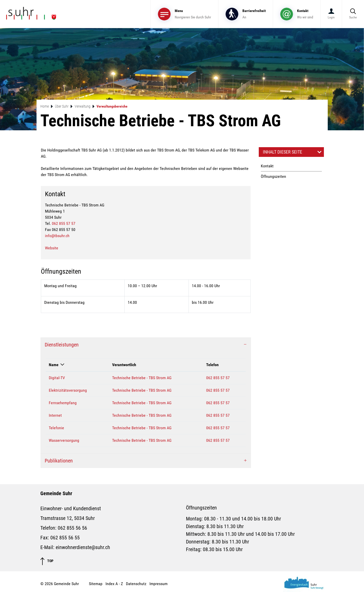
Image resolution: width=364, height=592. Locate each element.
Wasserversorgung (64, 440)
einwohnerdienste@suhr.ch (83, 547)
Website (52, 248)
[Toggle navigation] (184, 14)
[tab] (146, 345)
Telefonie (56, 428)
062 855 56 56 (72, 528)
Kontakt (267, 166)
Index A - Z (114, 584)
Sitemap (96, 584)
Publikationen (59, 461)
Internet (55, 415)
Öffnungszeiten (273, 176)
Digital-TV (57, 378)
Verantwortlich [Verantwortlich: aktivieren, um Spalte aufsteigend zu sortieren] (124, 365)
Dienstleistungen (62, 345)
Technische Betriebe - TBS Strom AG (142, 378)
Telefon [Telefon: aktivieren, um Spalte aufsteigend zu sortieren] (212, 365)
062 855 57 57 (64, 223)
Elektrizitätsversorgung (68, 390)
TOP (47, 561)
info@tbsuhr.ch (57, 236)
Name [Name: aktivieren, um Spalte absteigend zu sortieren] (54, 365)
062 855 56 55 (65, 538)
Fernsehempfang (63, 403)
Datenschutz (136, 584)
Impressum (158, 584)
